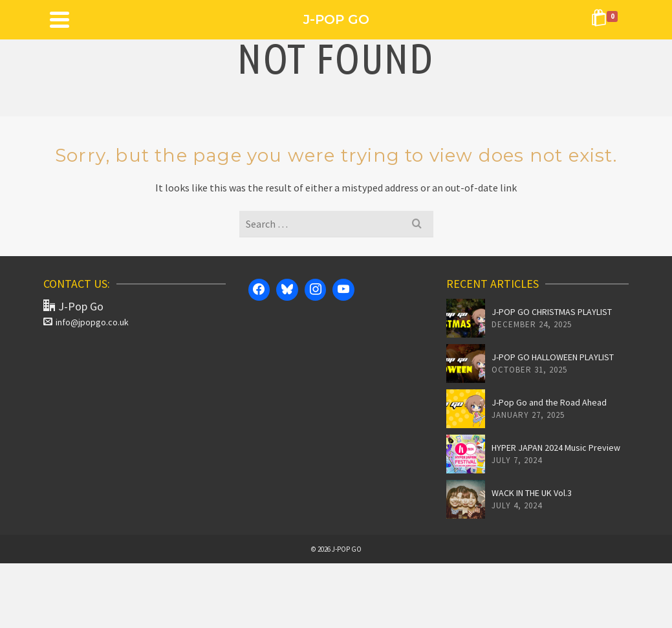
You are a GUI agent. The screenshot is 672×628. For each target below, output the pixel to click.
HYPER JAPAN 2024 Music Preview (556, 448)
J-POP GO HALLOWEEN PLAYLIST (553, 357)
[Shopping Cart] (607, 19)
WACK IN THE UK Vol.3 (532, 493)
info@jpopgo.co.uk (86, 322)
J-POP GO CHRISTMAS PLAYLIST (552, 312)
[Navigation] (60, 19)
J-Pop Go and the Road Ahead (549, 402)
